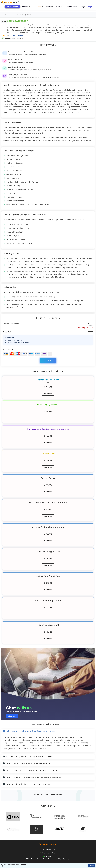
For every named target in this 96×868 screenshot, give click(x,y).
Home (6, 15)
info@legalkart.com (49, 853)
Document (38, 7)
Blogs (83, 7)
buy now (48, 360)
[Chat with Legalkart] (48, 856)
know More (48, 394)
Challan (60, 7)
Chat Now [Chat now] (12, 716)
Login (90, 7)
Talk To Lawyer (12, 7)
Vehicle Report (72, 7)
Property (26, 7)
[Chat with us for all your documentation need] (48, 674)
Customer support (48, 844)
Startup (50, 7)
